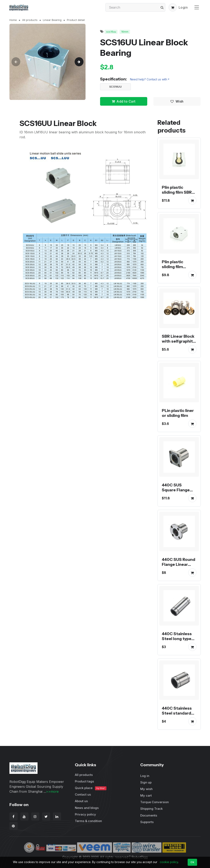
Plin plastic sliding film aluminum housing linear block (176, 272)
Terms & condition (88, 821)
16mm (125, 32)
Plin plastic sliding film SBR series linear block (177, 195)
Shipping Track (151, 809)
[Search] (135, 7)
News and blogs (87, 808)
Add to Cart (124, 101)
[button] (173, 7)
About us (81, 801)
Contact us (83, 794)
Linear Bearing (52, 20)
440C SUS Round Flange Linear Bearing (179, 564)
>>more (52, 791)
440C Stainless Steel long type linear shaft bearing (177, 641)
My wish (146, 789)
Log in (145, 776)
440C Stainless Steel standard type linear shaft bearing (178, 715)
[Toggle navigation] (197, 7)
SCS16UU (116, 87)
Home (13, 20)
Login (183, 7)
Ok (192, 862)
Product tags (84, 781)
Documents (149, 815)
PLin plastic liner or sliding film (178, 413)
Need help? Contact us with (149, 79)
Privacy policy (85, 814)
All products (30, 20)
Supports (147, 822)
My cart (146, 795)
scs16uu (111, 32)
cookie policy (169, 862)
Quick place (91, 788)
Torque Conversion (155, 802)
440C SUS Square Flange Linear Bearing (176, 490)
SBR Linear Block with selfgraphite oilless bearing (179, 341)
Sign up (146, 782)
